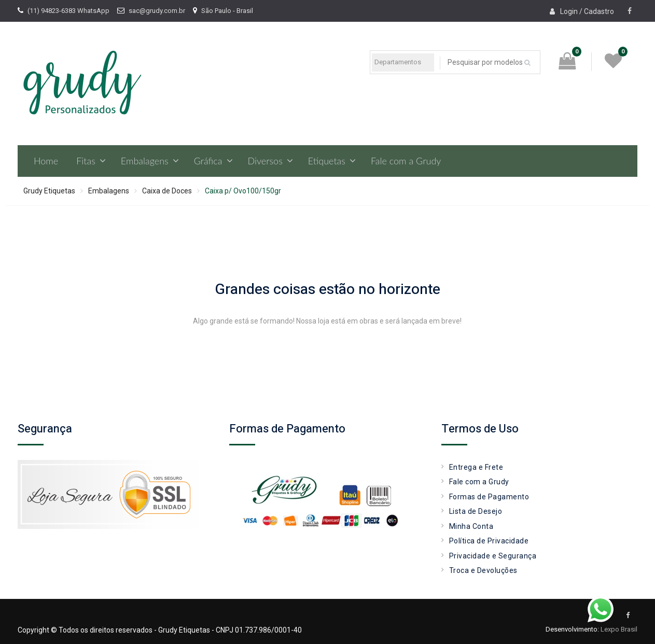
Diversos (265, 161)
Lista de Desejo (476, 511)
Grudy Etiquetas (49, 191)
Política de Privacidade (489, 541)
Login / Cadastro (587, 11)
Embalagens (145, 161)
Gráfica (208, 161)
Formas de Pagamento (489, 497)
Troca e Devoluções (483, 570)
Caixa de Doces (167, 191)
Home (46, 161)
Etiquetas (327, 161)
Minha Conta (471, 526)
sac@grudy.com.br (157, 11)
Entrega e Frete (476, 467)
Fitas (86, 161)
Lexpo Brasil (619, 629)
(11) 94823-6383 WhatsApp (68, 11)
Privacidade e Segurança (493, 556)
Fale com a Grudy (406, 161)
